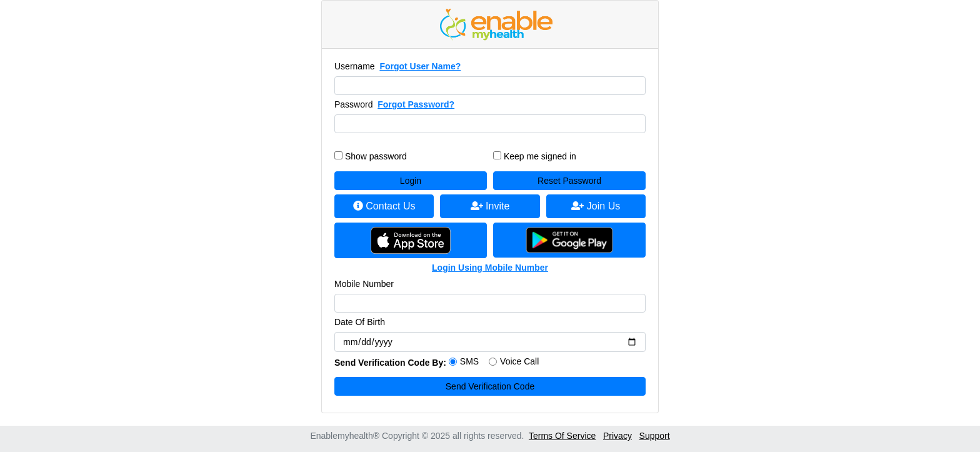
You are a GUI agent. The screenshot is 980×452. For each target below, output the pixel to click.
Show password (376, 156)
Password (353, 104)
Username (355, 66)
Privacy (617, 436)
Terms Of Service (562, 436)
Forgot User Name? (420, 66)
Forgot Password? (416, 104)
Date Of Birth (360, 322)
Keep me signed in (540, 156)
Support (655, 436)
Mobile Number (364, 284)
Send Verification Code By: (390, 363)
